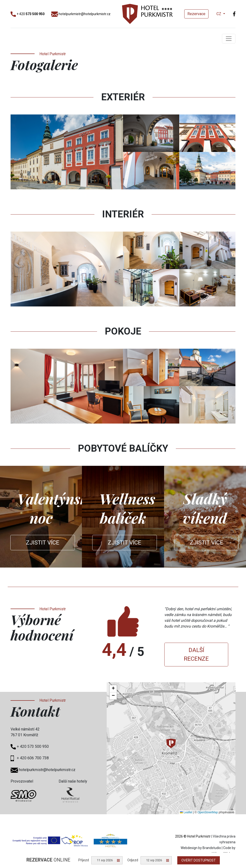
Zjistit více (43, 543)
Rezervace (196, 14)
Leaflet (186, 812)
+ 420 (28, 14)
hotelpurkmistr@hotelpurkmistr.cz (81, 14)
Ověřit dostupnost (199, 860)
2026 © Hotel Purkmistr (193, 836)
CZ (219, 14)
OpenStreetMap (208, 812)
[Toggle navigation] (229, 39)
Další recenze (196, 654)
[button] (171, 743)
